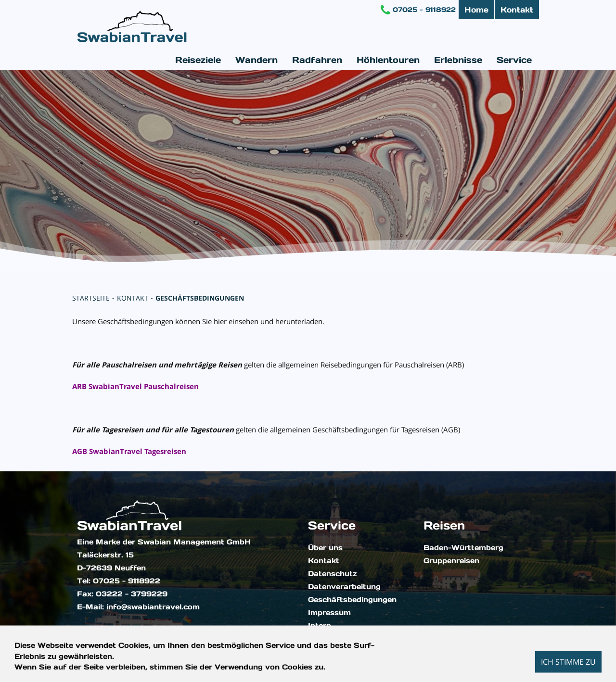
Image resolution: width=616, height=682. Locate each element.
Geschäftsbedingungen (200, 298)
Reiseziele (198, 60)
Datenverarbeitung (344, 587)
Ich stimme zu (568, 661)
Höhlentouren (388, 60)
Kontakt (517, 10)
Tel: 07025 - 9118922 (119, 581)
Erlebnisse (458, 60)
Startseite (91, 298)
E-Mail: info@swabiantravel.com (138, 607)
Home (476, 10)
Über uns (325, 548)
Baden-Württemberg (463, 548)
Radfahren (317, 60)
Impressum (329, 613)
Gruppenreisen (451, 561)
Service (514, 60)
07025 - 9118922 (418, 10)
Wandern (257, 60)
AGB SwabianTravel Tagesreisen (129, 451)
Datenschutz (332, 574)
